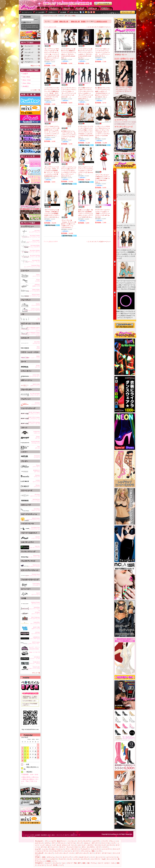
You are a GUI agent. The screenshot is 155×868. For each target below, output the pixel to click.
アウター (94, 8)
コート (54, 861)
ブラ (23, 25)
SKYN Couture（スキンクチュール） (34, 643)
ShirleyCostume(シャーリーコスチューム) (33, 295)
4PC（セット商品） (71, 16)
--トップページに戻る (43, 8)
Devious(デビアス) (37, 486)
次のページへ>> (105, 27)
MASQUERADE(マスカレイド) (36, 442)
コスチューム (50, 857)
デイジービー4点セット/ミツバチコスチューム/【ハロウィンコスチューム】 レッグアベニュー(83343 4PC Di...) (103, 52)
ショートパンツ (110, 857)
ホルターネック (84, 857)
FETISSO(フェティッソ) (36, 404)
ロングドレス (85, 859)
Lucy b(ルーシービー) (36, 594)
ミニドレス (76, 859)
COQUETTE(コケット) (37, 432)
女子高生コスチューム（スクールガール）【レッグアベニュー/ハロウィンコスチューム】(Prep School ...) (69, 135)
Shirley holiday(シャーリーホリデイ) (34, 290)
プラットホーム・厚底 (88, 851)
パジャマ (105, 847)
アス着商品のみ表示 (101, 21)
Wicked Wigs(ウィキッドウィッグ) (34, 556)
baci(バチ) (38, 319)
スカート (45, 859)
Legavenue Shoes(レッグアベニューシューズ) (32, 266)
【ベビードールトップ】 (50, 16)
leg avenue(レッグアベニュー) (34, 231)
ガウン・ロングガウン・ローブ (91, 847)
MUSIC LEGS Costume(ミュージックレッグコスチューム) (30, 418)
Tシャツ (58, 857)
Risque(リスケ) (37, 280)
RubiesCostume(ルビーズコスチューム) (33, 519)
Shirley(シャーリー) (36, 275)
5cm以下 (25, 74)
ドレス (69, 859)
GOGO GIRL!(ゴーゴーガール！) (34, 376)
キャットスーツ (112, 859)
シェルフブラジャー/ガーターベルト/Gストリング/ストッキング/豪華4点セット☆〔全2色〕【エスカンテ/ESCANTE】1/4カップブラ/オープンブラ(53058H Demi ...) (52, 93)
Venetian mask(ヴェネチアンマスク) (34, 566)
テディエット (61, 843)
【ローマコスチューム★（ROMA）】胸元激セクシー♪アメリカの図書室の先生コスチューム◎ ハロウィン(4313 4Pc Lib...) (52, 213)
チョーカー (41, 865)
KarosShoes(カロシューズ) (36, 510)
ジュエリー (48, 863)
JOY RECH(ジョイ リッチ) (35, 658)
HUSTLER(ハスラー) (37, 457)
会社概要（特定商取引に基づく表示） (45, 835)
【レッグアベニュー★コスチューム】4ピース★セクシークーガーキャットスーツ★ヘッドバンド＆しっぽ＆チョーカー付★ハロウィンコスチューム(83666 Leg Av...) (52, 54)
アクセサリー (107, 8)
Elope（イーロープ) (34, 652)
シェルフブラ (95, 841)
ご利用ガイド (52, 12)
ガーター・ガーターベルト (103, 853)
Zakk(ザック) (37, 447)
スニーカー (68, 851)
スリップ (24, 27)
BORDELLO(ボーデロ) (37, 471)
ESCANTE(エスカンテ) (36, 343)
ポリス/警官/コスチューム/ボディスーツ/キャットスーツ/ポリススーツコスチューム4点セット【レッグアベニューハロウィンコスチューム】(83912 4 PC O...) (86, 93)
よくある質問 (40, 12)
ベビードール (28, 25)
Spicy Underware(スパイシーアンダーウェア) (32, 618)
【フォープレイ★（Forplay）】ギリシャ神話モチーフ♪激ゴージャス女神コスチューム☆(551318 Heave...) (69, 224)
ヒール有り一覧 (35, 90)
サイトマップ (60, 835)
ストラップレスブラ (84, 841)
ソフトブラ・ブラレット (108, 841)
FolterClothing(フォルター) (36, 584)
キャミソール (105, 843)
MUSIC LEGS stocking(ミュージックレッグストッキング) (30, 423)
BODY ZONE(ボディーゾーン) (35, 385)
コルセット (35, 25)
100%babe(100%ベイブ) (36, 285)
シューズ (68, 8)
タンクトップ (67, 857)
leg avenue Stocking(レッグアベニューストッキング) (31, 256)
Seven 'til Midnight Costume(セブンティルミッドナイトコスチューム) (30, 334)
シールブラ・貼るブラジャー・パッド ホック (63, 841)
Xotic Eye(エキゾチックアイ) (34, 547)
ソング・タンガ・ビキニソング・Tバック (64, 845)
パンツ (92, 857)
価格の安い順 (64, 21)
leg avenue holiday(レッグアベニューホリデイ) (32, 246)
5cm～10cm (26, 77)
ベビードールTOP (29, 835)
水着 (43, 857)
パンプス (99, 851)
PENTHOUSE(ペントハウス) (36, 500)
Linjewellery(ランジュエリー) (35, 623)
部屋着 (48, 861)
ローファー (76, 851)
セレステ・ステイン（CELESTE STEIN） (34, 648)
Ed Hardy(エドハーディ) (36, 613)
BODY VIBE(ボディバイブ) (36, 628)
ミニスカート (53, 859)
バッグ (61, 865)
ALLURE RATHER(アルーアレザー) (35, 394)
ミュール (45, 849)
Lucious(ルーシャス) (36, 481)
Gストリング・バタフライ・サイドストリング (92, 845)
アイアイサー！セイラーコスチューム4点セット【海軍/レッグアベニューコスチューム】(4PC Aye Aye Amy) (103, 213)
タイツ (92, 853)
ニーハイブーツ (107, 849)
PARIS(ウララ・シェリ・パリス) (33, 357)
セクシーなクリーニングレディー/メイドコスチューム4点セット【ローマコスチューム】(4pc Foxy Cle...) (86, 171)
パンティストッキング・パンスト (64, 853)
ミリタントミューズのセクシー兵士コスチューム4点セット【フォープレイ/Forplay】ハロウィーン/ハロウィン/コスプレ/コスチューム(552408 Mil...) (103, 132)
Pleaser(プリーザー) (36, 466)
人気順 (56, 21)
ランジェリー (56, 8)
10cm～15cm (26, 80)
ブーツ (34, 27)
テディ (54, 843)
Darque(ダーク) (37, 437)
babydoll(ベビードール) (36, 538)
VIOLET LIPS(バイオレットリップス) (33, 668)
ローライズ (110, 845)
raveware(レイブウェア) (36, 633)
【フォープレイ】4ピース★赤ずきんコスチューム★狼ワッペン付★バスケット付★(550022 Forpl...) (103, 178)
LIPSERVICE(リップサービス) (35, 638)
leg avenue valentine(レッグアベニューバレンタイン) (31, 251)
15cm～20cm (26, 83)
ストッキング (81, 8)
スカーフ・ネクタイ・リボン (106, 863)
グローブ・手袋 (72, 863)
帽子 (79, 863)
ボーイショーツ (52, 847)
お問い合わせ (74, 12)
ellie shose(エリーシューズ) (35, 495)
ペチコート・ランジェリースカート (69, 847)
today (33, 739)
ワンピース (62, 859)
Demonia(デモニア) (37, 476)
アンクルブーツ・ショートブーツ (90, 849)
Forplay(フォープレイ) (36, 305)
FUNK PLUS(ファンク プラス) (34, 663)
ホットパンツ (100, 857)
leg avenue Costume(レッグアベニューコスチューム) (31, 236)
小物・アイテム (91, 863)
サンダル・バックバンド (56, 849)
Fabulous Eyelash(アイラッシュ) (35, 603)
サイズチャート (27, 12)
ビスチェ (29, 27)
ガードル (43, 847)
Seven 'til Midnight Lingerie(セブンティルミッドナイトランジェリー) (30, 329)
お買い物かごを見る (103, 4)
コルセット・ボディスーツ (92, 843)
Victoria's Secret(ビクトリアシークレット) (33, 575)
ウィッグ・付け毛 (52, 865)
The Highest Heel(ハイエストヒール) (34, 528)
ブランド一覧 (36, 673)
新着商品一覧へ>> (121, 55)
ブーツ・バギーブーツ (72, 849)
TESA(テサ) (38, 348)
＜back (29, 739)
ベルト (63, 863)
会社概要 (63, 12)
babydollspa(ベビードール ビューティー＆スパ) (31, 608)
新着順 (83, 21)
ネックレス (56, 863)
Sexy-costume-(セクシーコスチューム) (33, 241)
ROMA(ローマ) (37, 366)
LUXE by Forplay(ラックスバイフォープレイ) (32, 310)
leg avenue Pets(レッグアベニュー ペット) (32, 261)
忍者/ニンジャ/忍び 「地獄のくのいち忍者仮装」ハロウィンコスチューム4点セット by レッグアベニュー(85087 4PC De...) (86, 213)
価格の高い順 (75, 21)
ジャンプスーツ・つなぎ (98, 859)
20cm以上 (25, 86)
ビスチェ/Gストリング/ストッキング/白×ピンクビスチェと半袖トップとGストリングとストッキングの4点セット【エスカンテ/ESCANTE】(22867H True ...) (86, 132)
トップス (75, 857)
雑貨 (84, 863)
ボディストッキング (82, 853)
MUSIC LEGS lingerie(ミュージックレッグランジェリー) (30, 413)
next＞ (37, 739)
